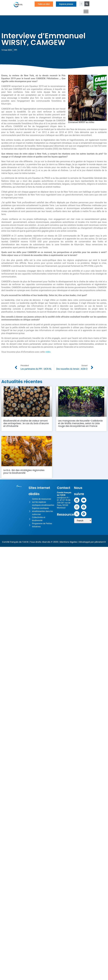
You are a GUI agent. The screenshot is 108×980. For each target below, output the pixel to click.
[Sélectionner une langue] (83, 521)
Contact (64, 488)
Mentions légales (69, 542)
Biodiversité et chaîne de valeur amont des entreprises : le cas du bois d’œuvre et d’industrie (26, 423)
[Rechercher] (87, 4)
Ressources (66, 514)
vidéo (48, 352)
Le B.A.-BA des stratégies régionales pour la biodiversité (24, 472)
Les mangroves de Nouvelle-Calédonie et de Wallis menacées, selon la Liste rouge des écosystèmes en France (80, 423)
